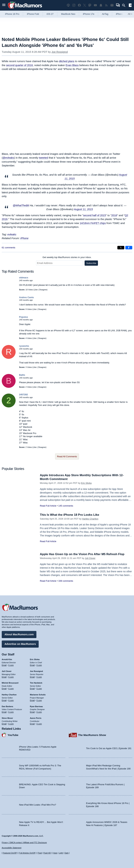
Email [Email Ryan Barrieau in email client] (32, 712)
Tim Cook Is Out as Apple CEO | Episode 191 (109, 748)
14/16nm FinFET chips (93, 223)
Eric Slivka (86, 483)
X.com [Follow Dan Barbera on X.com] (11, 712)
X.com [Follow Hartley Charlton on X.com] (11, 700)
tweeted (44, 158)
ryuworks (24, 346)
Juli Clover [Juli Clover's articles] (7, 671)
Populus (23, 317)
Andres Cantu (26, 297)
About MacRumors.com (19, 634)
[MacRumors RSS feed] (106, 5)
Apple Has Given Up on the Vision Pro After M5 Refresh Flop (82, 554)
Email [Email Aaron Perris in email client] (32, 724)
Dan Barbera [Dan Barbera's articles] (7, 706)
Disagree (43, 290)
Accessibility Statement (12, 848)
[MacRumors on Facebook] (79, 5)
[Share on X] (121, 248)
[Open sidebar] (130, 6)
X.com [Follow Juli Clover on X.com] (11, 677)
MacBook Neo (68, 14)
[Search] (125, 5)
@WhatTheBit (21, 205)
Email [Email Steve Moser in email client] (4, 724)
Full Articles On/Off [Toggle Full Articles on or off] (27, 853)
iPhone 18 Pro (12, 14)
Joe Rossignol (60, 52)
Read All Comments (67, 456)
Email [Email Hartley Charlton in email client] (4, 700)
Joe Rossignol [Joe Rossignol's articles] (36, 671)
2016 (114, 215)
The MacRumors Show (92, 735)
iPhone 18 (121, 14)
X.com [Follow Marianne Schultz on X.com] (39, 700)
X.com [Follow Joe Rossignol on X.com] (39, 677)
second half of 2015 (95, 215)
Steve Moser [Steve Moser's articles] (7, 718)
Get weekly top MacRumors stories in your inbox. (67, 257)
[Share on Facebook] (129, 248)
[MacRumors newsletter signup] (112, 5)
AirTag (105, 14)
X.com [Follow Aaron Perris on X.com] (39, 724)
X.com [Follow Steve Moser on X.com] (11, 724)
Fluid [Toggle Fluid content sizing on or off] (40, 853)
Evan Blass (72, 65)
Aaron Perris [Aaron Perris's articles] (36, 718)
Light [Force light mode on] (61, 853)
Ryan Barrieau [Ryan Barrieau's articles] (36, 706)
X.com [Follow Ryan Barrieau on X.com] (39, 712)
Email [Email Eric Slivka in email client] (32, 665)
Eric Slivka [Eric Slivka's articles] (35, 659)
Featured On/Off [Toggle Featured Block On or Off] (10, 853)
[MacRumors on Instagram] (74, 5)
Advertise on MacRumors (20, 644)
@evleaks (8, 158)
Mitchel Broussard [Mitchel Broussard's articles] (10, 683)
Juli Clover (90, 558)
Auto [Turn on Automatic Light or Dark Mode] (55, 853)
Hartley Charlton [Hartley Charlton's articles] (9, 695)
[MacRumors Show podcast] (68, 5)
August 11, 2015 (83, 209)
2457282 (23, 395)
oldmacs (24, 278)
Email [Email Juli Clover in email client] (4, 677)
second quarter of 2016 (19, 65)
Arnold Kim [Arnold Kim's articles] (7, 659)
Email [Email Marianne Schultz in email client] (32, 700)
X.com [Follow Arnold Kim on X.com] (11, 665)
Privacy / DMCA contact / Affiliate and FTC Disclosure (24, 842)
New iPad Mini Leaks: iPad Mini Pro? (38, 805)
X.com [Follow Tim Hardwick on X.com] (39, 689)
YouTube (13, 735)
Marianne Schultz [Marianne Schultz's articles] (38, 695)
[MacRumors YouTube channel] (95, 5)
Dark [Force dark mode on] (66, 853)
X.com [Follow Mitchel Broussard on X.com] (11, 689)
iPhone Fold (33, 14)
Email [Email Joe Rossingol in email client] (32, 677)
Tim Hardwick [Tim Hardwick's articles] (36, 683)
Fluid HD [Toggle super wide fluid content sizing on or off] (47, 853)
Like (36, 290)
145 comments (66, 506)
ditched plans (67, 61)
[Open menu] (4, 5)
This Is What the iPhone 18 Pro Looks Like (70, 515)
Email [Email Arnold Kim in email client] (4, 665)
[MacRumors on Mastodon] (90, 5)
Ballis (22, 375)
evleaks (12, 234)
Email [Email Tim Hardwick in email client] (32, 689)
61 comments (8, 248)
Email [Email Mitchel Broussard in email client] (4, 689)
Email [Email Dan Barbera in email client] (4, 712)
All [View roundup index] (130, 14)
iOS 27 (50, 14)
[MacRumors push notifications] (101, 5)
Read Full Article (48, 506)
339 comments (66, 581)
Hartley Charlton (90, 519)
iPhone (25, 238)
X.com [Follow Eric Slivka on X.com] (39, 665)
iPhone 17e (89, 14)
